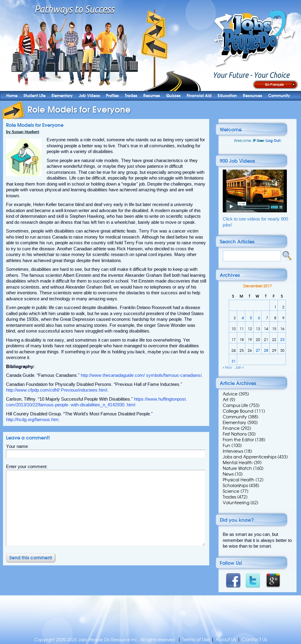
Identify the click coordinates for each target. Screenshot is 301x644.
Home (12, 96)
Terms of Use (196, 640)
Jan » (239, 367)
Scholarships (235, 486)
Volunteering (236, 503)
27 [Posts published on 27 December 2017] (258, 350)
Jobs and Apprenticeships (250, 457)
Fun (227, 445)
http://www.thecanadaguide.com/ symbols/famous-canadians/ (141, 375)
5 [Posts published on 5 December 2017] (251, 318)
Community (279, 96)
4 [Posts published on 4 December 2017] (243, 318)
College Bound (238, 411)
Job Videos (89, 96)
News (228, 474)
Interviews (233, 451)
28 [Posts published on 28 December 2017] (266, 350)
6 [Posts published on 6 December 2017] (259, 318)
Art (226, 400)
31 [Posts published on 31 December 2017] (234, 361)
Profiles (112, 96)
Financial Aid (199, 96)
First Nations (235, 434)
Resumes (152, 96)
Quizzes (173, 96)
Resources (253, 96)
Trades (131, 96)
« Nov (228, 367)
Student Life (34, 96)
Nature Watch (237, 468)
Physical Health (239, 480)
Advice (230, 394)
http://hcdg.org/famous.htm (32, 420)
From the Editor (238, 440)
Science (231, 491)
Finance (231, 428)
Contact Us (254, 640)
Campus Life (235, 405)
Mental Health (238, 463)
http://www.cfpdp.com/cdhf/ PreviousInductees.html (57, 390)
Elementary (62, 96)
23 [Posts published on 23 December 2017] (282, 340)
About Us (226, 640)
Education (227, 96)
